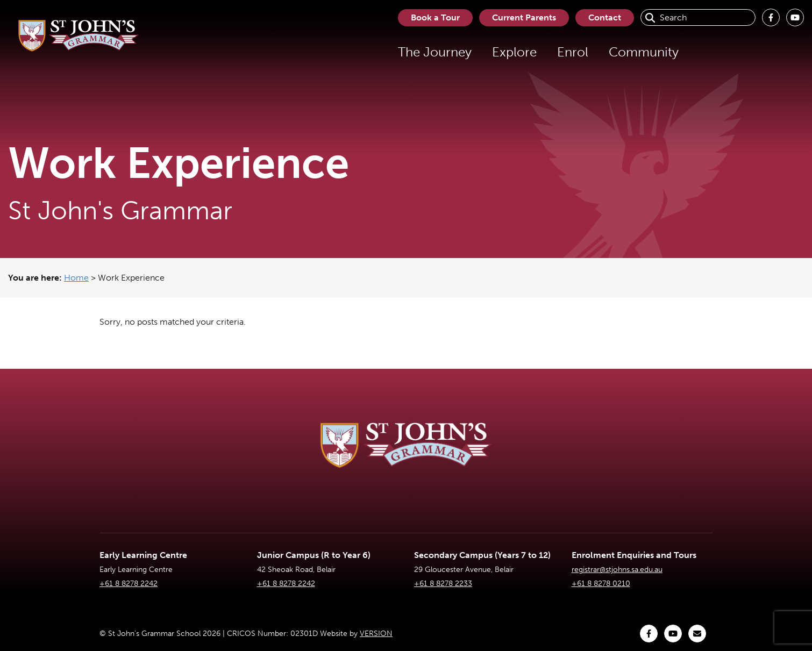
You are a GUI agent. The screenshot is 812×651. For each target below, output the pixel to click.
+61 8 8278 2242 (129, 584)
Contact (605, 17)
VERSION (376, 634)
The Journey (435, 52)
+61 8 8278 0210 (601, 584)
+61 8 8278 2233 (443, 584)
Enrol (573, 52)
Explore (514, 52)
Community (644, 52)
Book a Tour (435, 17)
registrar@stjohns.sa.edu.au (617, 570)
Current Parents (524, 17)
